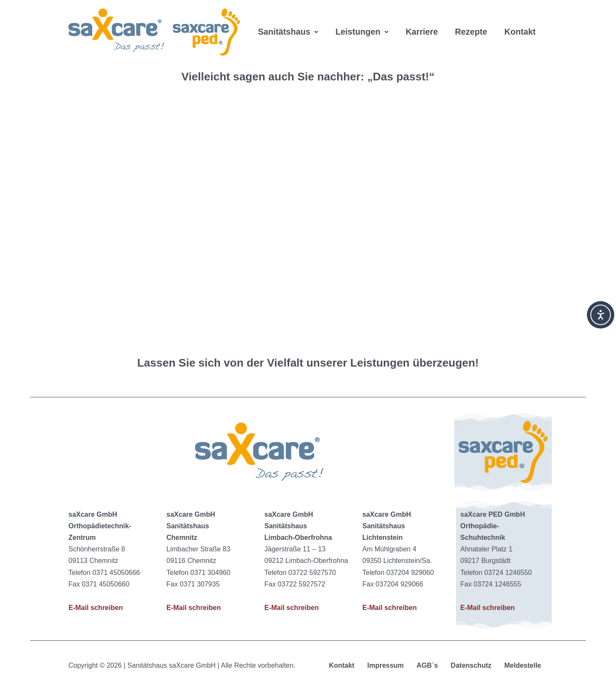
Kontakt (274, 43)
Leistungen (363, 21)
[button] (289, 21)
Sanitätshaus (289, 21)
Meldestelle (523, 665)
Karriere (424, 21)
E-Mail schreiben (96, 608)
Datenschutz (471, 665)
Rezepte (474, 21)
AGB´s (427, 665)
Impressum (385, 665)
